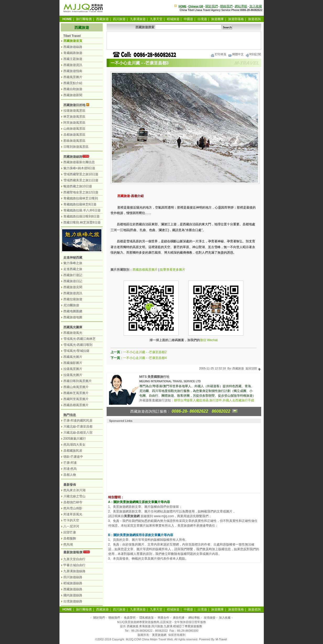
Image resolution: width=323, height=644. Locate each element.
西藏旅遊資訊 (73, 65)
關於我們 (212, 6)
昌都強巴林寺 (73, 502)
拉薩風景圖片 (73, 369)
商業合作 (163, 618)
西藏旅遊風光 (73, 333)
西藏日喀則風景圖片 (78, 381)
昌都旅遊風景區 (74, 135)
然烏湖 (68, 544)
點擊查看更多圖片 (173, 270)
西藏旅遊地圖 (73, 317)
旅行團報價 (84, 19)
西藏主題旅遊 (73, 59)
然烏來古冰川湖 (74, 490)
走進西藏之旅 (73, 269)
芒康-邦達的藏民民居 (78, 421)
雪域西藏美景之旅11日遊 (81, 180)
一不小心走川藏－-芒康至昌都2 (145, 352)
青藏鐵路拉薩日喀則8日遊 (82, 216)
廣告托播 (179, 618)
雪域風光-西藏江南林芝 (80, 339)
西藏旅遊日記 (73, 281)
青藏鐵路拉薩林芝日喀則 (81, 198)
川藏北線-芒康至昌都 (78, 427)
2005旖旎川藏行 (75, 439)
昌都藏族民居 (73, 451)
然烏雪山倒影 (73, 508)
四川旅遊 (119, 19)
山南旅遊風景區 (74, 129)
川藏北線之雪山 (74, 496)
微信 (203, 340)
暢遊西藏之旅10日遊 (78, 186)
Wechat (212, 340)
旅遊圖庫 (217, 19)
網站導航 (241, 6)
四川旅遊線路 (73, 577)
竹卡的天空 (71, 520)
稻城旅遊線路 (73, 583)
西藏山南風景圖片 (76, 387)
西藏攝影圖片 (73, 363)
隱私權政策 (147, 618)
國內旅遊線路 (73, 595)
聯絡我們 (226, 6)
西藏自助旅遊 (73, 89)
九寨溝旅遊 (138, 19)
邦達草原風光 (73, 514)
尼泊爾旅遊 (71, 305)
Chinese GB (196, 6)
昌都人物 (70, 475)
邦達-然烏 (70, 469)
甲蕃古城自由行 (74, 565)
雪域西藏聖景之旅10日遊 (81, 174)
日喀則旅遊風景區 (76, 147)
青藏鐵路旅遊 (73, 53)
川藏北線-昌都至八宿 (78, 433)
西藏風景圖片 (73, 77)
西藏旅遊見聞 (73, 287)
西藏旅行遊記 (73, 275)
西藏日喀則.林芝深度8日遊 (82, 222)
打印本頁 (218, 54)
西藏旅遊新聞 (73, 95)
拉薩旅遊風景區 (74, 111)
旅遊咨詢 (254, 19)
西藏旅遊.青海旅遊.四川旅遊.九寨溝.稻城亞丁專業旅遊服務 (164, 626)
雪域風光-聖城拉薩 (76, 351)
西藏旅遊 (102, 19)
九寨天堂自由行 (74, 559)
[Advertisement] (184, 41)
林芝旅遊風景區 (74, 117)
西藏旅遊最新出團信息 (79, 162)
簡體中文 (236, 54)
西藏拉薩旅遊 (73, 299)
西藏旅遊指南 (73, 71)
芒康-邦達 (70, 463)
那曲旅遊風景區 (74, 141)
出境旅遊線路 (73, 601)
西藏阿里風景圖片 (76, 399)
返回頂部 (253, 368)
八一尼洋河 (71, 526)
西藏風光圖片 (73, 357)
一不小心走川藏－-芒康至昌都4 (145, 358)
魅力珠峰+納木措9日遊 (79, 168)
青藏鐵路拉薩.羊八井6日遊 (82, 210)
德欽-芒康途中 (73, 457)
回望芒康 (70, 532)
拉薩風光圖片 (73, 375)
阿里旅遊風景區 (74, 123)
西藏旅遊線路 (73, 47)
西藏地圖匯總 (73, 311)
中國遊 (188, 19)
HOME (182, 6)
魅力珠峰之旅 (73, 263)
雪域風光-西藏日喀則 (78, 345)
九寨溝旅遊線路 (74, 571)
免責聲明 (130, 618)
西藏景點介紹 (73, 83)
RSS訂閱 (253, 54)
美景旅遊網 (159, 635)
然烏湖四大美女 (74, 445)
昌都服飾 (70, 538)
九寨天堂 (156, 19)
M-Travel (221, 639)
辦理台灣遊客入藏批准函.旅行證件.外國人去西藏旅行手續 (214, 400)
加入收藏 (256, 6)
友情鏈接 (210, 618)
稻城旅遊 (173, 19)
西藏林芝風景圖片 (76, 393)
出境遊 (202, 19)
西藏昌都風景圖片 (145, 270)
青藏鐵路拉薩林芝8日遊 (80, 204)
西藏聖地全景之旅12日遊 (81, 192)
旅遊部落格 (236, 19)
